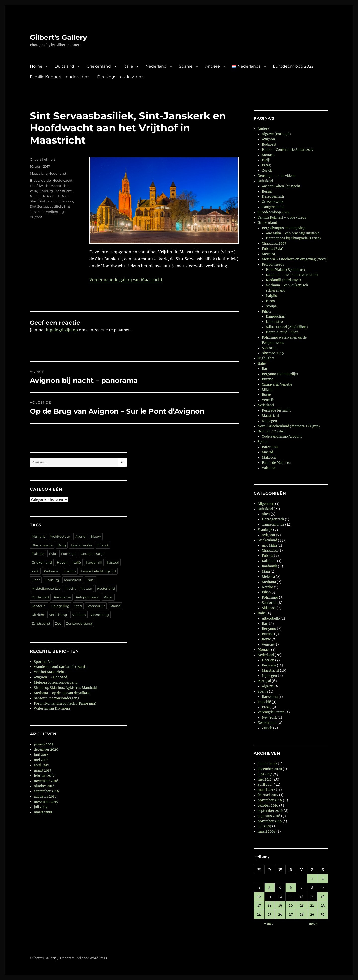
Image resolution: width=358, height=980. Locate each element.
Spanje (186, 66)
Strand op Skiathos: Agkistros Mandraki (66, 688)
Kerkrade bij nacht (276, 411)
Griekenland (99, 66)
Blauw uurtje (40, 180)
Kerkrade (51, 571)
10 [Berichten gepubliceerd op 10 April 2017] (259, 897)
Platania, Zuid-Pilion (282, 332)
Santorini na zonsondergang (57, 698)
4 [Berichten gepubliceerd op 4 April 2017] (270, 888)
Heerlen (268, 660)
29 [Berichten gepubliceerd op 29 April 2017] (312, 915)
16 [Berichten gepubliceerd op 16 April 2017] (323, 897)
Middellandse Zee (46, 588)
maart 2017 (43, 770)
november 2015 (46, 802)
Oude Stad (40, 597)
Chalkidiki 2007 (274, 244)
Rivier (108, 597)
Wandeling (100, 615)
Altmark (38, 536)
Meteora (268, 254)
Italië (128, 66)
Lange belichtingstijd (98, 571)
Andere (212, 66)
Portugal (264, 681)
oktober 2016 (44, 786)
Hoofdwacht (62, 180)
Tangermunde (273, 207)
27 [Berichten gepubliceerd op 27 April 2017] (291, 915)
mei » (313, 923)
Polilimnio (270, 598)
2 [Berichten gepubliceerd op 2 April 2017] (323, 879)
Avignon (268, 139)
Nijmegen (269, 421)
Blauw (96, 536)
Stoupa (271, 306)
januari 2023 (44, 744)
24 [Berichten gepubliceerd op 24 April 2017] (259, 915)
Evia (53, 554)
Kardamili (94, 562)
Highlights (266, 358)
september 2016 (46, 791)
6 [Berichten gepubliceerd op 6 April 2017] (291, 888)
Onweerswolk (273, 202)
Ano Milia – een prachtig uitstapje (293, 233)
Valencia (268, 468)
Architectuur (60, 536)
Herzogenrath (273, 197)
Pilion (266, 311)
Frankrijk (68, 554)
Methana (269, 582)
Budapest (269, 144)
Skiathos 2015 (273, 353)
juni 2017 (41, 755)
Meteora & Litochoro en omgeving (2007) (295, 259)
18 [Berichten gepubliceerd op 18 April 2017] (270, 906)
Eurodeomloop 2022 (293, 66)
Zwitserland (267, 723)
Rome (266, 395)
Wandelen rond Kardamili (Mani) (60, 667)
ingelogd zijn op (62, 330)
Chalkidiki (270, 551)
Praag (266, 165)
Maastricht (38, 173)
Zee (58, 623)
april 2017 (42, 765)
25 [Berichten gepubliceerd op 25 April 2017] (270, 915)
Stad (78, 606)
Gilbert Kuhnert (43, 159)
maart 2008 (43, 812)
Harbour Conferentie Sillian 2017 (288, 150)
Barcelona (270, 447)
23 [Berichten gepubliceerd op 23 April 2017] (323, 906)
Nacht (35, 196)
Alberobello (271, 618)
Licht (36, 580)
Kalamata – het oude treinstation (292, 275)
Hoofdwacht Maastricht (49, 186)
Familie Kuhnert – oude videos (60, 77)
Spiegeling (60, 606)
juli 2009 (41, 807)
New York (269, 718)
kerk (33, 191)
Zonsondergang (79, 623)
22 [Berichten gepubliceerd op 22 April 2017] (312, 906)
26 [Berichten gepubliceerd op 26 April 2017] (280, 915)
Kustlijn (70, 571)
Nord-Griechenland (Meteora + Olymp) (289, 426)
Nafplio (271, 296)
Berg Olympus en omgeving (284, 228)
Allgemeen (266, 504)
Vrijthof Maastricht (49, 672)
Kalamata (269, 561)
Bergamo (269, 629)
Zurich (267, 171)
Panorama (62, 597)
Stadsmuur (96, 606)
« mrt (268, 923)
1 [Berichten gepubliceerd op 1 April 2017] (312, 879)
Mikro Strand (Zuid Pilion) (287, 327)
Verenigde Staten (271, 712)
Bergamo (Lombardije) (280, 374)
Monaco (268, 155)
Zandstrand (41, 623)
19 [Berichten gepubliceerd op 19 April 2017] (280, 906)
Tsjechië (264, 702)
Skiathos (269, 608)
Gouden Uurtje (93, 554)
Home (36, 66)
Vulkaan (79, 615)
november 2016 (46, 781)
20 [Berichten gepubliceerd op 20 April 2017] (291, 906)
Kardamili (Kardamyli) (283, 280)
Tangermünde (273, 525)
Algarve (268, 686)
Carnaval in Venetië (277, 384)
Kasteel (113, 562)
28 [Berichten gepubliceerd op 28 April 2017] (302, 915)
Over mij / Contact (272, 431)
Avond (80, 536)
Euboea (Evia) (273, 249)
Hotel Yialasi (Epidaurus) (285, 270)
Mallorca (269, 457)
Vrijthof (36, 217)
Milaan (267, 390)
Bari (265, 369)
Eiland (103, 545)
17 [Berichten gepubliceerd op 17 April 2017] (259, 906)
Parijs (266, 160)
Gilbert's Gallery (58, 37)
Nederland (156, 66)
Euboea (38, 554)
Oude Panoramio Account (282, 437)
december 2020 (46, 750)
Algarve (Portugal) (276, 134)
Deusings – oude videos (121, 77)
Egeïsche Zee (82, 545)
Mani (90, 580)
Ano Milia (269, 545)
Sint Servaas (63, 201)
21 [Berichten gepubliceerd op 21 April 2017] (302, 906)
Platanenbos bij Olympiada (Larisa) (293, 238)
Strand (115, 606)
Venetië (268, 400)
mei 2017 (41, 760)
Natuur (86, 588)
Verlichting (55, 212)
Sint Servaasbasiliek (46, 206)
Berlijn (267, 191)
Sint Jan (45, 201)
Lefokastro (274, 322)
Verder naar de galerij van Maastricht (126, 280)
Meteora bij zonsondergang (56, 683)
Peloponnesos (87, 597)
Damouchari (276, 317)
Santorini (39, 606)
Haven (62, 562)
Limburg (46, 191)
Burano (268, 379)
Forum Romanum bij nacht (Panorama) (65, 703)
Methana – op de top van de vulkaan (62, 693)
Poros (270, 301)
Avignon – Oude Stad (50, 677)
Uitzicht (38, 615)
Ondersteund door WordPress (84, 958)
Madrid (268, 452)
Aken (266, 514)
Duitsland (64, 66)
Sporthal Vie (44, 662)
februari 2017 (44, 776)
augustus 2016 (45, 797)
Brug (62, 545)
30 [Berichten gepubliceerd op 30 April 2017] (323, 915)
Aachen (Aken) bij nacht (281, 186)
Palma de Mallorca (276, 463)
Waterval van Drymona (52, 709)
